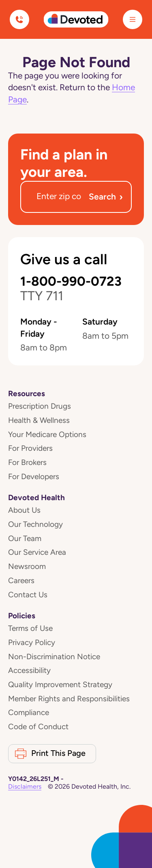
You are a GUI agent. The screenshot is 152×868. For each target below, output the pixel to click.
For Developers (34, 476)
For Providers (30, 448)
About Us (24, 510)
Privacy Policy (32, 642)
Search (106, 197)
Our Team (25, 538)
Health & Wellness (39, 420)
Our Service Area (37, 552)
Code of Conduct (38, 727)
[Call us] (19, 19)
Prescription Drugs (40, 406)
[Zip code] (59, 197)
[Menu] (133, 19)
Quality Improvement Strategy (60, 684)
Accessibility (29, 670)
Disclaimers (25, 786)
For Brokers (27, 462)
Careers (21, 580)
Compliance (29, 712)
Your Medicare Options (47, 434)
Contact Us (28, 595)
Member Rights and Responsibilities (69, 699)
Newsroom (27, 566)
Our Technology (35, 524)
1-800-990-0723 (71, 289)
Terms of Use (30, 628)
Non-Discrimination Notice (54, 657)
